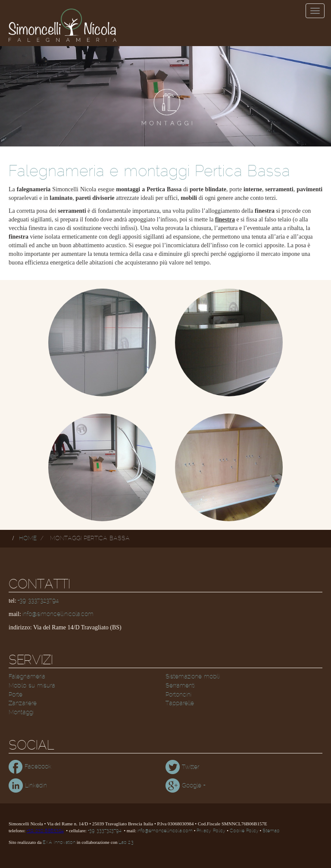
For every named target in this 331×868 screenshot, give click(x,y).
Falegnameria (27, 677)
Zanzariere (23, 703)
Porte (16, 695)
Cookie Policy (244, 831)
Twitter (182, 767)
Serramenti (180, 686)
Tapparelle (180, 703)
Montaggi (21, 712)
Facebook (30, 767)
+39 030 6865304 (45, 831)
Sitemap (271, 831)
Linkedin (28, 786)
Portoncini (178, 695)
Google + (185, 786)
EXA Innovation (59, 843)
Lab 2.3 (126, 843)
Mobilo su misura (32, 686)
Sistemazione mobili (193, 677)
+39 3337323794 (38, 601)
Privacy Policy (211, 831)
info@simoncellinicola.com (58, 614)
